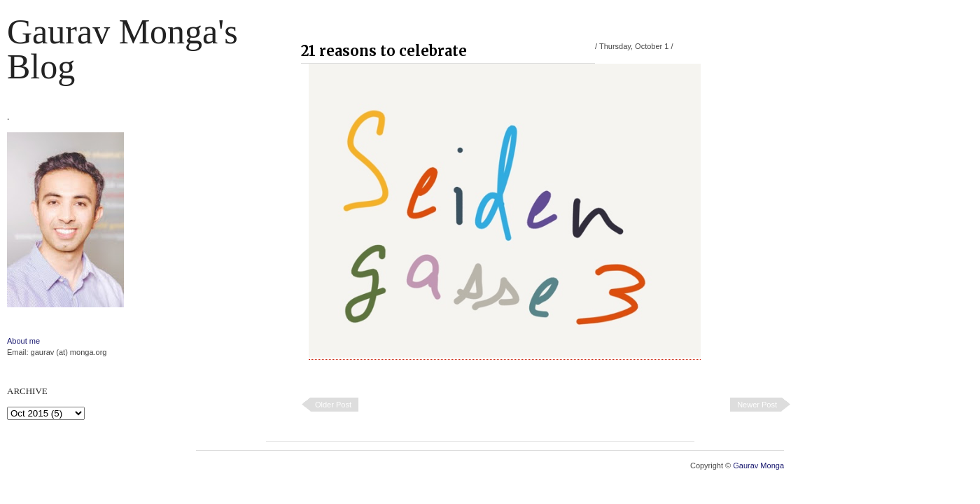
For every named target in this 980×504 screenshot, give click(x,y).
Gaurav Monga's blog (122, 49)
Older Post (333, 405)
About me (23, 341)
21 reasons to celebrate (384, 51)
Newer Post (757, 405)
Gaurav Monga (758, 465)
